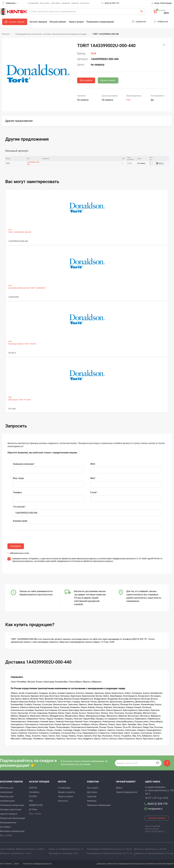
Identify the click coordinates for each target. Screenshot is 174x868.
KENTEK (33, 788)
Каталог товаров (17, 22)
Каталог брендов (38, 22)
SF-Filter (33, 809)
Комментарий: (20, 521)
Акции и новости (66, 792)
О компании (33, 3)
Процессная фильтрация (12, 818)
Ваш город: (19, 478)
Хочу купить (86, 80)
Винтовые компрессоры (12, 831)
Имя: (93, 478)
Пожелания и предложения (100, 22)
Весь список (6, 835)
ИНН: (93, 464)
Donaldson (34, 792)
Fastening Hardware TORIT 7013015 (22, 344)
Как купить (45, 3)
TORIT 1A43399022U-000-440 (20, 232)
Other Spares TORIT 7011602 (19, 400)
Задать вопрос (76, 22)
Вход (157, 3)
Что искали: (19, 507)
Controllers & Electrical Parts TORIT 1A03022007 (27, 288)
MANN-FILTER (36, 805)
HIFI (31, 801)
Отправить (16, 546)
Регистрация (166, 3)
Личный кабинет (58, 22)
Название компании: (24, 464)
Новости (75, 3)
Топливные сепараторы (12, 805)
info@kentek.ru (154, 809)
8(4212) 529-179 (112, 3)
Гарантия (66, 3)
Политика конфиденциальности (37, 864)
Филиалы (92, 801)
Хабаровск (12, 3)
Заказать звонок (157, 818)
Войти (119, 788)
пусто (166, 13)
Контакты (85, 3)
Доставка (56, 3)
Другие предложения (19, 121)
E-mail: (94, 492)
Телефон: (18, 492)
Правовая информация (99, 805)
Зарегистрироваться (127, 792)
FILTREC (33, 796)
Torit (93, 53)
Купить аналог (108, 80)
